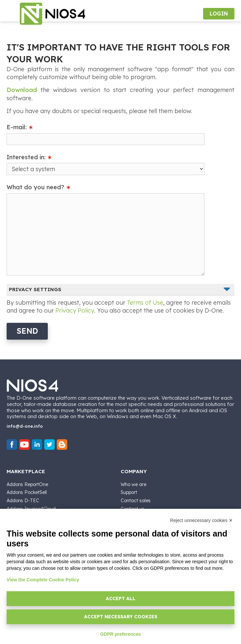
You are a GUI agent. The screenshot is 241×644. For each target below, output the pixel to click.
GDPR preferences (121, 634)
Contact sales (136, 501)
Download (22, 90)
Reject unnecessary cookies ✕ (201, 520)
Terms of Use (145, 303)
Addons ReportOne (27, 484)
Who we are (134, 484)
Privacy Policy (75, 310)
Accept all (121, 598)
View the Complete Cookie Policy (43, 580)
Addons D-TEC (23, 501)
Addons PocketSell (27, 492)
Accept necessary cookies (121, 617)
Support (129, 492)
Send (27, 331)
